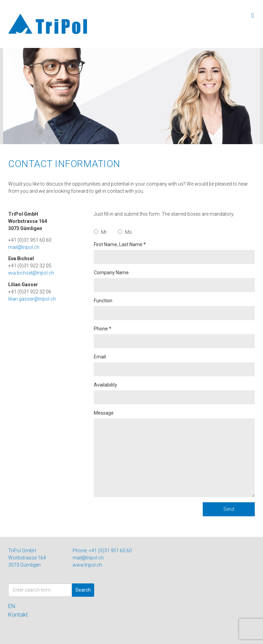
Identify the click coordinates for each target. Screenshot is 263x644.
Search (83, 590)
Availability (174, 393)
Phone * (174, 337)
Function (174, 309)
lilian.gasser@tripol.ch (32, 299)
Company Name (174, 281)
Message (174, 454)
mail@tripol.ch (24, 247)
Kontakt (18, 615)
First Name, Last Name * (174, 253)
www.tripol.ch (87, 565)
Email (174, 365)
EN (12, 606)
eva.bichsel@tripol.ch (31, 273)
